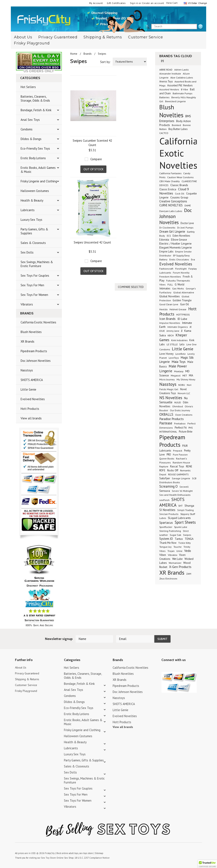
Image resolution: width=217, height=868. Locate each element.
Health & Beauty (32, 200)
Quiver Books (167, 458)
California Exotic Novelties (38, 322)
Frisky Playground (32, 43)
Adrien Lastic (182, 70)
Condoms (27, 129)
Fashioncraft (166, 269)
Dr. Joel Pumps (185, 228)
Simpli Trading (185, 510)
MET (185, 375)
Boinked (176, 125)
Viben (163, 555)
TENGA (189, 539)
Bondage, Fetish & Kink (36, 110)
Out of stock (93, 169)
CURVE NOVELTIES (171, 205)
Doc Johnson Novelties (36, 361)
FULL (170, 284)
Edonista (164, 240)
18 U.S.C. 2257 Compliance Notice (90, 857)
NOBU (182, 385)
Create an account (153, 3)
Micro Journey (167, 379)
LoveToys (174, 358)
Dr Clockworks (167, 228)
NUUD (178, 402)
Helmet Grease (178, 309)
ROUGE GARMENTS (178, 474)
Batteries (164, 97)
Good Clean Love (169, 304)
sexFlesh (164, 500)
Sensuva (165, 491)
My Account (96, 3)
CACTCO (164, 133)
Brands (88, 54)
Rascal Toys (177, 466)
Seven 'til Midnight (182, 491)
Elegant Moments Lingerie (176, 247)
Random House (181, 462)
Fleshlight (181, 269)
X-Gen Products (180, 567)
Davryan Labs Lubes (171, 211)
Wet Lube (177, 559)
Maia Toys (179, 362)
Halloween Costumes (35, 191)
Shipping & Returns (103, 37)
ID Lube (182, 319)
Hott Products (30, 409)
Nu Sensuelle (173, 400)
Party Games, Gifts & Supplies (34, 231)
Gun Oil (185, 304)
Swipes (187, 535)
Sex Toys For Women (34, 295)
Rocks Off (173, 470)
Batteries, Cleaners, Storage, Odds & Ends (35, 98)
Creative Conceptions (173, 201)
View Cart (172, 3)
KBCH (171, 335)
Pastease (166, 423)
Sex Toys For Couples (35, 276)
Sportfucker (166, 527)
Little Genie (28, 389)
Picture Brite (186, 431)
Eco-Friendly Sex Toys (35, 148)
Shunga (189, 505)
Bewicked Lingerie (175, 101)
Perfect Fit (181, 428)
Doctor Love (187, 223)
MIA (191, 375)
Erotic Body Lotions (33, 158)
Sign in (134, 3)
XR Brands (27, 341)
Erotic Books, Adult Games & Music (38, 170)
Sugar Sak (175, 535)
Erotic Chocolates (179, 259)
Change (202, 3)
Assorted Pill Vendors (180, 85)
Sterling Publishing (170, 531)
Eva (193, 259)
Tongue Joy (165, 547)
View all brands (31, 418)
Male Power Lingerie (173, 368)
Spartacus (166, 523)
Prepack (178, 451)
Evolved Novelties (33, 399)
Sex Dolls (27, 252)
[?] (162, 61)
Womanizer (175, 563)
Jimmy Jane (173, 331)
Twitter (164, 668)
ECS (169, 236)
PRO (169, 454)
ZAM (189, 574)
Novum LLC (184, 393)
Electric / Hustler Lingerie (175, 243)
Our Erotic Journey (180, 410)
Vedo (188, 551)
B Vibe (185, 89)
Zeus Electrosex (168, 578)
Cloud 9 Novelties (174, 191)
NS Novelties (171, 398)
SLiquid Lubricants (179, 518)
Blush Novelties (31, 332)
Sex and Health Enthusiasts (175, 495)
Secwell (184, 487)
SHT (180, 506)
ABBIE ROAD (166, 70)
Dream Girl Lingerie (172, 231)
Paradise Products (171, 419)
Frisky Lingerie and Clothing (39, 181)
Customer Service (145, 37)
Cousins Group (179, 197)
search (201, 27)
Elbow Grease (179, 240)
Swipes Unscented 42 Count (92, 242)
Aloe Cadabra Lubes (182, 77)
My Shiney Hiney (186, 379)
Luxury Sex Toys (31, 220)
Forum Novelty (181, 273)
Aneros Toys (166, 81)
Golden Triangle (182, 300)
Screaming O (168, 486)
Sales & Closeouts (33, 243)
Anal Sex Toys (30, 120)
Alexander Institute (170, 74)
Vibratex (173, 555)
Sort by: (105, 62)
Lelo (182, 344)
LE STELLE (172, 344)
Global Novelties (170, 296)
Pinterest (179, 668)
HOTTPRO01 (183, 315)
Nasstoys (27, 370)
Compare (96, 159)
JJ (182, 331)
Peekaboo (180, 423)
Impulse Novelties (170, 323)
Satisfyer (165, 478)
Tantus (179, 539)
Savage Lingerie (181, 478)
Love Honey (166, 354)
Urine (179, 551)
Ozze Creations (184, 415)
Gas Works (178, 288)
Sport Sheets (185, 522)
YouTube (171, 668)
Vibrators (27, 304)
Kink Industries (179, 340)
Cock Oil (180, 194)
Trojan (171, 551)
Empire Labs (166, 251)
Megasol (176, 375)
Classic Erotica (168, 189)
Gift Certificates (116, 3)
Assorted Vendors (169, 89)
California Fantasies (170, 173)
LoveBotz (180, 354)
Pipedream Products (34, 351)
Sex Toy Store (48, 857)
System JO (166, 539)
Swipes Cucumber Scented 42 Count (92, 143)
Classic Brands (179, 185)
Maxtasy (179, 371)
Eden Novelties (181, 236)
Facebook (186, 668)
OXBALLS (166, 414)
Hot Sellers (28, 87)
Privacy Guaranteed (58, 37)
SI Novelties (167, 510)
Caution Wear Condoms (180, 177)
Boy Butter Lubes (178, 129)
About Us (21, 668)
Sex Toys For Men (32, 285)
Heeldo (163, 309)
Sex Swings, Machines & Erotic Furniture (37, 264)
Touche (178, 547)
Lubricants (28, 210)
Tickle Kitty (185, 543)
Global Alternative (184, 292)
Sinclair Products (169, 514)
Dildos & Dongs (31, 139)
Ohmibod (178, 406)
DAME (188, 205)
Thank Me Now (168, 543)
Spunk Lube (181, 527)
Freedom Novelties (170, 277)
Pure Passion (180, 455)
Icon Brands (167, 319)
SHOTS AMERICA (32, 380)
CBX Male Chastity (170, 181)
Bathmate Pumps (183, 93)
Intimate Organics (178, 327)
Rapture (164, 466)
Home (74, 54)
